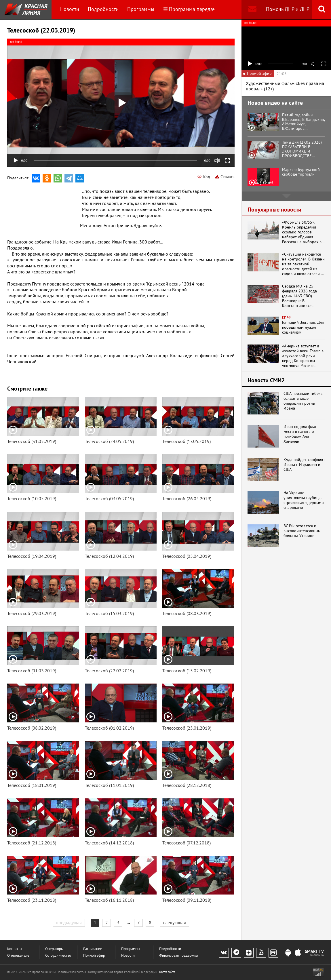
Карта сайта (167, 972)
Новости (70, 9)
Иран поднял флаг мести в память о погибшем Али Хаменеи (300, 434)
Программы (141, 9)
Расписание (93, 949)
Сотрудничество (58, 955)
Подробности (103, 9)
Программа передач (189, 9)
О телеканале (18, 955)
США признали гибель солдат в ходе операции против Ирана (303, 401)
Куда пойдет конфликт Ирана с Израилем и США (304, 465)
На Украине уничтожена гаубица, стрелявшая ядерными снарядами (304, 500)
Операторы (54, 949)
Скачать (225, 177)
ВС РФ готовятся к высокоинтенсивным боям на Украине (302, 531)
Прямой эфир (94, 955)
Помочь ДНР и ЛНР (288, 9)
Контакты (15, 949)
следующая (175, 922)
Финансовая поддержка (178, 955)
